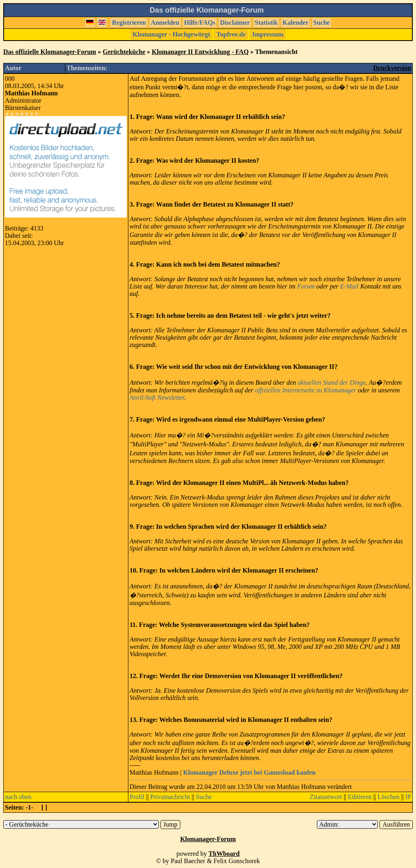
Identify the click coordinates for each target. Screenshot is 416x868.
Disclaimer (235, 23)
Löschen (388, 797)
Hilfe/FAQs (200, 23)
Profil (137, 797)
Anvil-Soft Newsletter (157, 397)
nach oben (18, 797)
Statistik (266, 23)
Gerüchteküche (124, 52)
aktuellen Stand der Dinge (331, 382)
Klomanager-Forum (208, 839)
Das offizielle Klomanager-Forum (50, 52)
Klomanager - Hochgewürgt (171, 34)
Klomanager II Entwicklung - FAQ (200, 52)
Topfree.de (231, 34)
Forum (306, 286)
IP (408, 797)
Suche (322, 23)
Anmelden (165, 23)
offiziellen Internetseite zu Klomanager (305, 390)
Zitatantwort (326, 797)
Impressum (268, 34)
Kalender (295, 23)
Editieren (360, 797)
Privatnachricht (170, 797)
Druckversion (392, 68)
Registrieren (129, 23)
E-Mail (349, 286)
